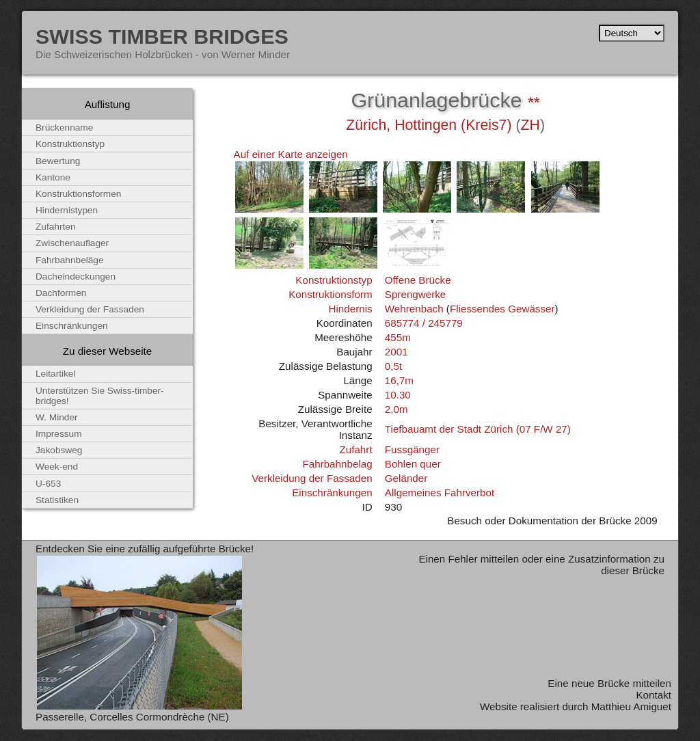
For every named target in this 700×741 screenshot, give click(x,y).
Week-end (57, 467)
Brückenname (64, 127)
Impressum (59, 434)
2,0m (396, 409)
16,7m (399, 380)
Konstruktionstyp (334, 280)
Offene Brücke (418, 280)
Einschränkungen (332, 493)
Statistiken (57, 500)
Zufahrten (56, 227)
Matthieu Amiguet (631, 706)
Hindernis (350, 309)
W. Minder (57, 417)
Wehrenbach (414, 309)
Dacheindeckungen (76, 277)
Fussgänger (412, 449)
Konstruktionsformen (78, 194)
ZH (530, 125)
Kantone (53, 177)
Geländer (406, 478)
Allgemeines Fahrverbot (440, 493)
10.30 (398, 395)
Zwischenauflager (72, 243)
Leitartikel (56, 374)
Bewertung (58, 161)
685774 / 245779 (424, 323)
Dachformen (61, 293)
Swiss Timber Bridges (162, 36)
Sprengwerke (416, 294)
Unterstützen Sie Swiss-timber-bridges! (100, 396)
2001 (396, 352)
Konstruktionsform (330, 294)
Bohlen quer (413, 464)
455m (398, 337)
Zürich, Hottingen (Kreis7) (429, 125)
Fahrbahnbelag (337, 464)
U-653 (48, 484)
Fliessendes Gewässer (502, 309)
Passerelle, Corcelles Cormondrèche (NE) (132, 717)
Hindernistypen (67, 210)
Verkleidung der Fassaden (312, 478)
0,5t (393, 366)
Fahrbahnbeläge (70, 260)
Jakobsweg (59, 450)
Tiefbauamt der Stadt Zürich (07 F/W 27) (478, 429)
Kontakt (654, 695)
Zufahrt (355, 449)
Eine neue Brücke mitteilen (609, 683)
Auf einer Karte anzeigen (291, 154)
